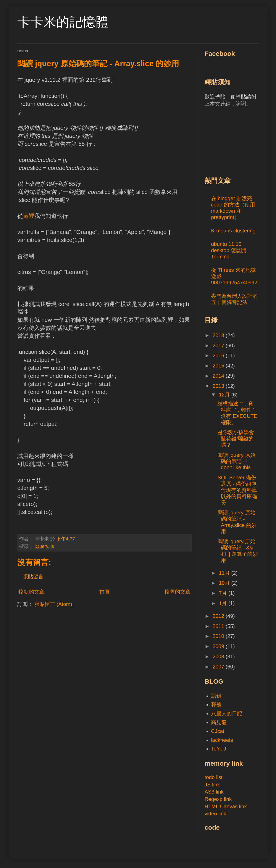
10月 (225, 583)
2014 (219, 376)
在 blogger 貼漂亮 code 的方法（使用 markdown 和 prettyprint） (233, 208)
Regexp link (218, 799)
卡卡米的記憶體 (63, 22)
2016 (219, 355)
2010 (219, 636)
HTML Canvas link (226, 806)
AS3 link (214, 792)
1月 (224, 603)
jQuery (41, 546)
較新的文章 (31, 592)
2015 (219, 366)
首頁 (105, 592)
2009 (219, 646)
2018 (219, 335)
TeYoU (219, 749)
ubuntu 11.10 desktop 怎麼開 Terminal (229, 250)
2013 (219, 386)
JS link (212, 785)
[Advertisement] (237, 141)
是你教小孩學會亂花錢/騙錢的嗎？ (236, 439)
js (52, 546)
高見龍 (219, 722)
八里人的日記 (227, 713)
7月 (224, 593)
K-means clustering (233, 231)
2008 (219, 656)
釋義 (216, 705)
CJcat (218, 731)
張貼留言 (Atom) (53, 604)
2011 (219, 626)
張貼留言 (33, 577)
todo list (214, 777)
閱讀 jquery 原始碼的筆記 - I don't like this (236, 461)
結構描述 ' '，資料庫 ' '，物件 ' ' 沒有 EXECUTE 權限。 (237, 413)
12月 (225, 395)
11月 (225, 573)
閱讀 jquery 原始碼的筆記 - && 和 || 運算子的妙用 (238, 551)
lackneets (222, 740)
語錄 (216, 696)
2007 (219, 667)
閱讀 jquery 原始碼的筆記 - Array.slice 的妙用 (237, 522)
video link (215, 814)
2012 (219, 616)
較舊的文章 (178, 592)
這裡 (29, 216)
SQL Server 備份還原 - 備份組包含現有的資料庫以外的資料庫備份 (237, 490)
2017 (219, 345)
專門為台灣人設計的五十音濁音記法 (234, 299)
